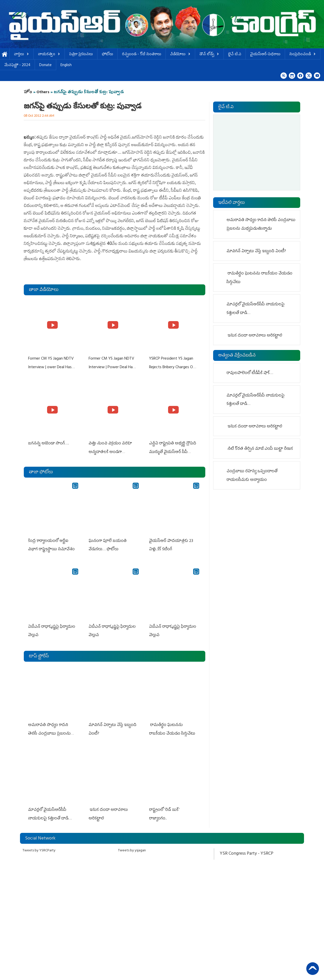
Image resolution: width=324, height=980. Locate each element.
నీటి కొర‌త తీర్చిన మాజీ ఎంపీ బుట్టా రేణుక (260, 449)
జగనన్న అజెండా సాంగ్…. (48, 443)
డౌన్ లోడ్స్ (209, 55)
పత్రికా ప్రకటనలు (81, 55)
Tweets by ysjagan (132, 847)
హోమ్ (5, 55)
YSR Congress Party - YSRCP (247, 850)
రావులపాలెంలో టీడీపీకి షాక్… (250, 373)
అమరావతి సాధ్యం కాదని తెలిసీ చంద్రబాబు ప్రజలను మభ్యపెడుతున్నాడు (49, 731)
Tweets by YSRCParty (39, 847)
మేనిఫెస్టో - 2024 (17, 65)
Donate (45, 65)
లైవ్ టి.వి (235, 55)
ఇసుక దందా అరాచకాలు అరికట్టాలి (254, 336)
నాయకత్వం (49, 55)
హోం (28, 92)
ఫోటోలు (107, 55)
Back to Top (313, 969)
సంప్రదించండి (303, 55)
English (66, 65)
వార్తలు (22, 55)
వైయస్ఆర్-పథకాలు (265, 55)
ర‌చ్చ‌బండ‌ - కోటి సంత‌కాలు (142, 55)
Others (43, 92)
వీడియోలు (180, 55)
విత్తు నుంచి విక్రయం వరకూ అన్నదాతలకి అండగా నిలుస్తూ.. (110, 451)
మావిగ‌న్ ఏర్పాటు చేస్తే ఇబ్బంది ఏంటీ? (256, 251)
